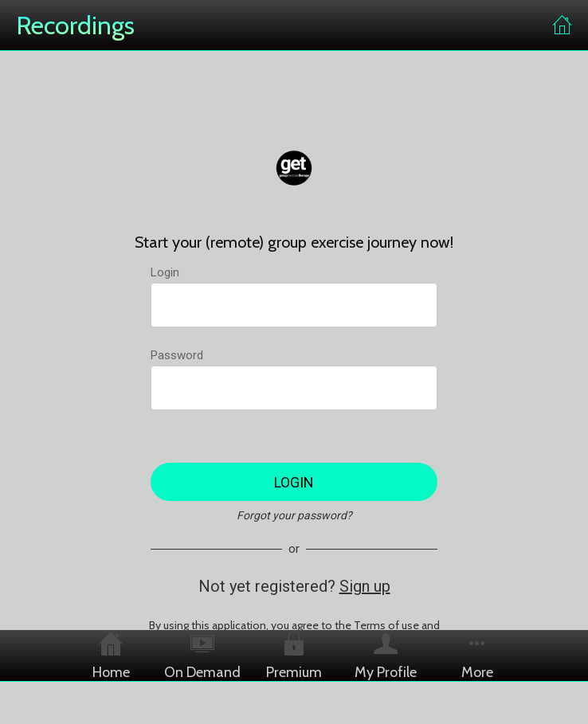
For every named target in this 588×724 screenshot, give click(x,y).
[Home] (563, 25)
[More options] (478, 656)
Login (165, 272)
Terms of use (386, 625)
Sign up (365, 586)
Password (177, 355)
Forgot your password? (294, 515)
